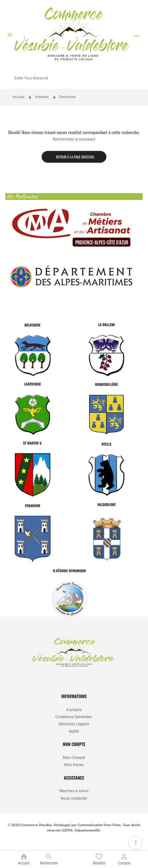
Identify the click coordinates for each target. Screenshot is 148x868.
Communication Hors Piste (99, 825)
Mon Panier (74, 765)
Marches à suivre (74, 791)
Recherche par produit (139, 72)
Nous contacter (74, 798)
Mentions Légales (74, 724)
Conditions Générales (74, 717)
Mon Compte (74, 758)
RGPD (74, 732)
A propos (74, 710)
